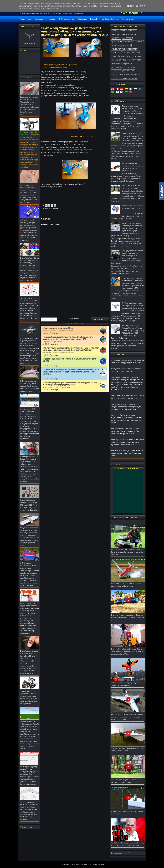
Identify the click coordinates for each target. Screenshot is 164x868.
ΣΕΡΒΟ (130, 56)
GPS (113, 64)
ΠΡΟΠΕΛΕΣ (123, 78)
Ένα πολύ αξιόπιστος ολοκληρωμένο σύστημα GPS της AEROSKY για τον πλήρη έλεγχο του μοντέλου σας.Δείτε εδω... (29, 506)
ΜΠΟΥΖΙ (115, 78)
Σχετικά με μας (128, 19)
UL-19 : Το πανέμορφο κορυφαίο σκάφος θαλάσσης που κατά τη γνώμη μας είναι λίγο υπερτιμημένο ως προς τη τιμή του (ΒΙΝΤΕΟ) (70, 384)
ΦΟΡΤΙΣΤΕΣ (133, 78)
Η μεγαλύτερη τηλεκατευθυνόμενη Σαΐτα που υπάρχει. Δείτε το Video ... (128, 750)
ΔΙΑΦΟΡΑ (115, 31)
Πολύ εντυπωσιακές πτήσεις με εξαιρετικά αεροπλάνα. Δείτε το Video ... (128, 685)
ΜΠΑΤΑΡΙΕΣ (127, 45)
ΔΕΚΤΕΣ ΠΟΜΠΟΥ (118, 75)
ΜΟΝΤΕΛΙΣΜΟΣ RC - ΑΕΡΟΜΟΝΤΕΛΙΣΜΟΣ (89, 865)
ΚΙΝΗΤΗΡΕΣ (132, 31)
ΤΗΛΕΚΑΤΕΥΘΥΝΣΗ (119, 49)
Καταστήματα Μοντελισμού (45, 19)
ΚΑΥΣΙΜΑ (130, 75)
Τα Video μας (82, 19)
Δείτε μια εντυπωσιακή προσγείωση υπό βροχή (58, 328)
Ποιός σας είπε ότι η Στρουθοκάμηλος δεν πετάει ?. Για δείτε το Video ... (128, 782)
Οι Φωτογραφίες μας (66, 19)
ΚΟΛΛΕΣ (115, 56)
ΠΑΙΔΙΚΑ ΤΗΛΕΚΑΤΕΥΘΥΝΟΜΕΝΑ (124, 34)
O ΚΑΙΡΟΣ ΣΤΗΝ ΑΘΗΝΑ (128, 469)
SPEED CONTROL (118, 67)
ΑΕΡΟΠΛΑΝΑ (116, 38)
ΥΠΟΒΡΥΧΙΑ (138, 56)
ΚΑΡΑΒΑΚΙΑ (128, 42)
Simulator (130, 67)
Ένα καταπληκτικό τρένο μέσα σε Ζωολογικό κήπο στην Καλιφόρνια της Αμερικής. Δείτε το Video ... (128, 618)
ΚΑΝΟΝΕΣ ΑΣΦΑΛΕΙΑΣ (131, 53)
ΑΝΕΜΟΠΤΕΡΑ (133, 49)
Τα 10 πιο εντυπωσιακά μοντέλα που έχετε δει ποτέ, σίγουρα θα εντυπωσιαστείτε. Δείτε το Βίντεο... (128, 553)
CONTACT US (29, 43)
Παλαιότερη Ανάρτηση (100, 319)
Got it (143, 6)
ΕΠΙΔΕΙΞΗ (123, 31)
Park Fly (130, 64)
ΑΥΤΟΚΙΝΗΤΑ (116, 45)
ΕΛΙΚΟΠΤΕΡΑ (127, 38)
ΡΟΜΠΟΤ (122, 56)
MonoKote (121, 64)
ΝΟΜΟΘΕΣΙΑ (123, 60)
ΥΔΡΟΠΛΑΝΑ (133, 60)
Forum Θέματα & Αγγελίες (110, 19)
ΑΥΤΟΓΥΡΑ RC (117, 71)
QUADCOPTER (117, 42)
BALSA (114, 60)
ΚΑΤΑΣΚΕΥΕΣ (138, 42)
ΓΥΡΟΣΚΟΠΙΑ (116, 53)
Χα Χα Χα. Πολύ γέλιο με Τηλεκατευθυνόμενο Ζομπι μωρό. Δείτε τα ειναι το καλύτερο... (128, 845)
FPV (141, 60)
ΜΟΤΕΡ (137, 75)
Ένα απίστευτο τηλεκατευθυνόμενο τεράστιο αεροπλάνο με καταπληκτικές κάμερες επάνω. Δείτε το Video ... (128, 718)
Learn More (132, 6)
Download (94, 19)
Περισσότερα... (55, 333)
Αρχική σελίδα (25, 19)
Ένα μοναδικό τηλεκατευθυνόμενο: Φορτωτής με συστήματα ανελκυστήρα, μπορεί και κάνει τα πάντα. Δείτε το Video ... (128, 652)
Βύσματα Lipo (129, 71)
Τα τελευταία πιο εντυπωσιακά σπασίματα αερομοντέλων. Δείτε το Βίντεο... (128, 585)
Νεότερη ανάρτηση (49, 319)
